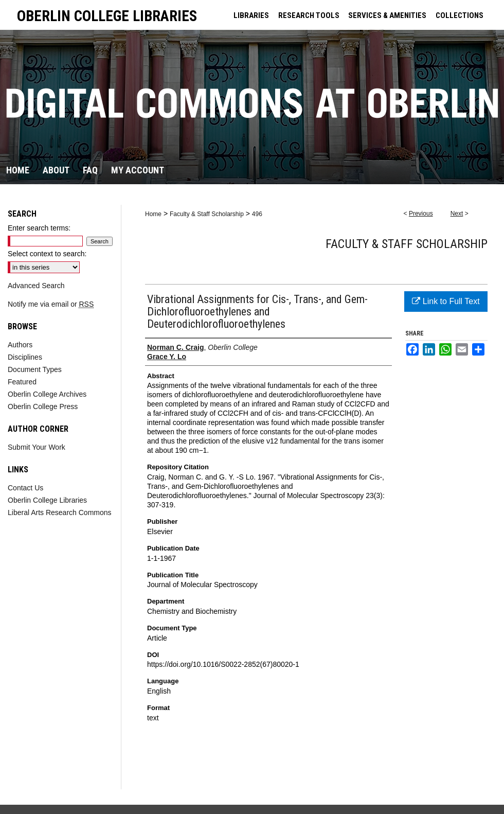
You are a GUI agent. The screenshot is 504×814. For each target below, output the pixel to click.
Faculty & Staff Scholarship (207, 214)
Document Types (35, 369)
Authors (20, 345)
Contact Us (25, 488)
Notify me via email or (51, 304)
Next (457, 214)
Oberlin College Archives (47, 394)
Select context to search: (47, 254)
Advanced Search (36, 286)
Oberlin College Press (43, 406)
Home (153, 214)
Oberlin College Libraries (47, 500)
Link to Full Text (446, 301)
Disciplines (25, 357)
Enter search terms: (39, 228)
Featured (22, 382)
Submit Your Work (37, 447)
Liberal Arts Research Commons (60, 512)
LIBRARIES (251, 15)
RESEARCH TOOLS (309, 15)
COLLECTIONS (460, 15)
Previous (421, 214)
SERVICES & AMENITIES (387, 15)
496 (257, 214)
